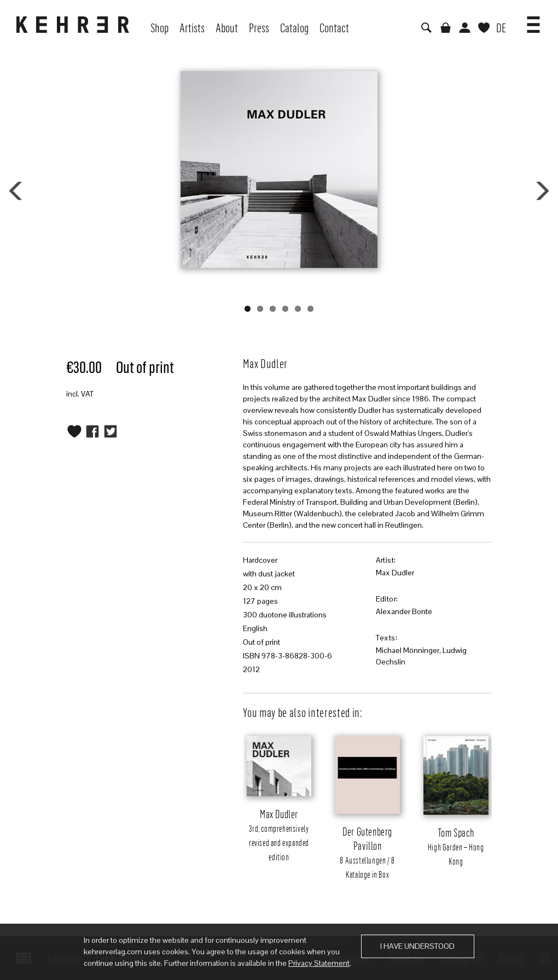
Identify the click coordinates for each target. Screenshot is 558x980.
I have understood (417, 946)
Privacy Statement (319, 963)
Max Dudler (395, 573)
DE (501, 27)
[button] (533, 21)
